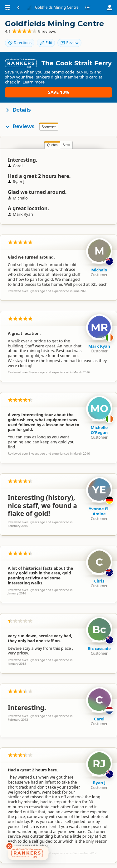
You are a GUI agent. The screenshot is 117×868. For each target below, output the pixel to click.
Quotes (52, 145)
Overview (49, 126)
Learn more (34, 82)
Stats (66, 145)
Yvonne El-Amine (99, 511)
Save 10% (58, 92)
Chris (99, 581)
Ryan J (99, 783)
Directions (20, 43)
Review (69, 43)
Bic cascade (99, 648)
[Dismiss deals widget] (9, 846)
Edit (46, 43)
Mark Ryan (99, 346)
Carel (99, 719)
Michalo (99, 270)
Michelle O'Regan (99, 430)
